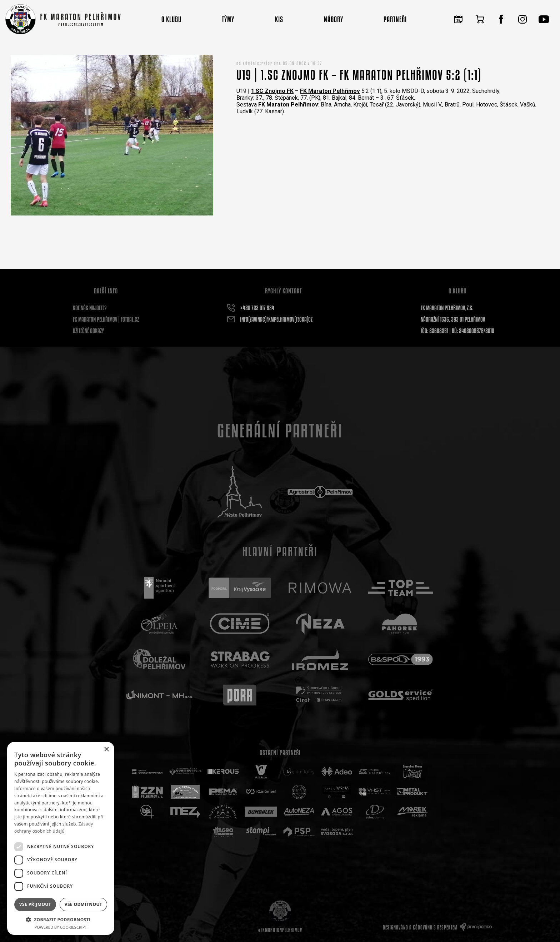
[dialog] (61, 838)
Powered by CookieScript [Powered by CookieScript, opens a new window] (61, 927)
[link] (272, 91)
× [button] (106, 750)
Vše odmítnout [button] (83, 904)
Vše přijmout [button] (35, 904)
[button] (61, 919)
